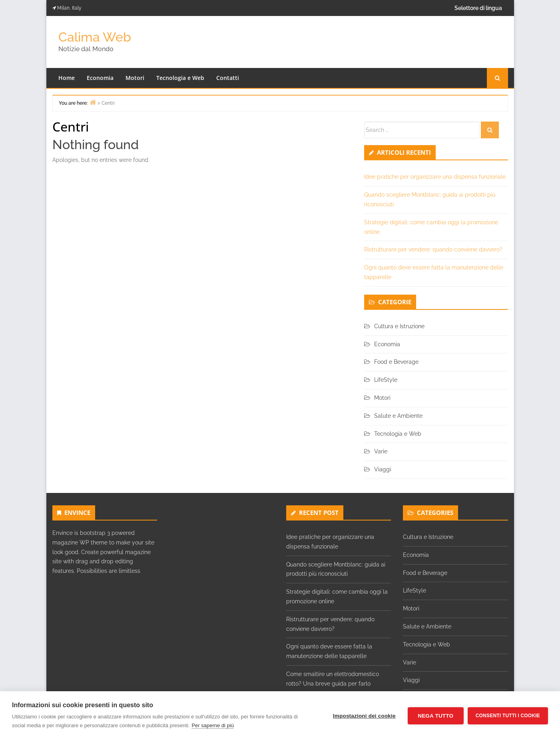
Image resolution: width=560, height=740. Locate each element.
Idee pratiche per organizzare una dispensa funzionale (435, 177)
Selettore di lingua (478, 8)
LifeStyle (386, 380)
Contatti (228, 78)
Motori (135, 78)
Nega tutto (435, 716)
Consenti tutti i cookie (508, 716)
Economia (100, 78)
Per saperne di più (213, 725)
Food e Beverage (396, 362)
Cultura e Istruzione (399, 326)
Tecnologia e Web (180, 78)
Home (67, 78)
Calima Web (95, 37)
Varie (381, 451)
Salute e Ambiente (398, 416)
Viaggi (383, 469)
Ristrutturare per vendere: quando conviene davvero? (433, 249)
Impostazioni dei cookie (364, 716)
